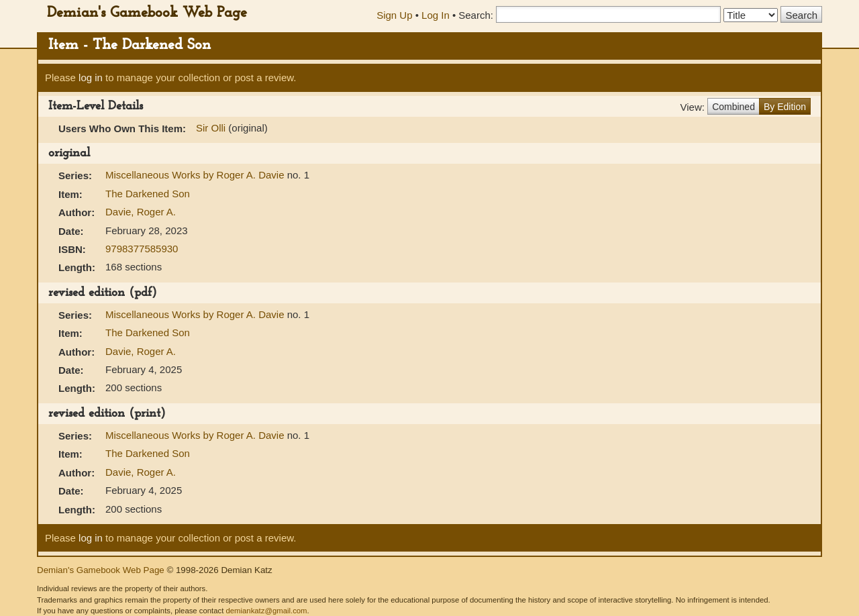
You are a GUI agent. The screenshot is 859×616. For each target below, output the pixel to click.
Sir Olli (211, 128)
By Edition (785, 107)
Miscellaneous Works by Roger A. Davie (196, 175)
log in (91, 78)
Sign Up (394, 15)
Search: (476, 15)
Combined (734, 107)
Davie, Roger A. (141, 212)
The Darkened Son (148, 194)
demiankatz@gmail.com (266, 611)
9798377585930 (142, 249)
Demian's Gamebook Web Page (147, 13)
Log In (436, 15)
